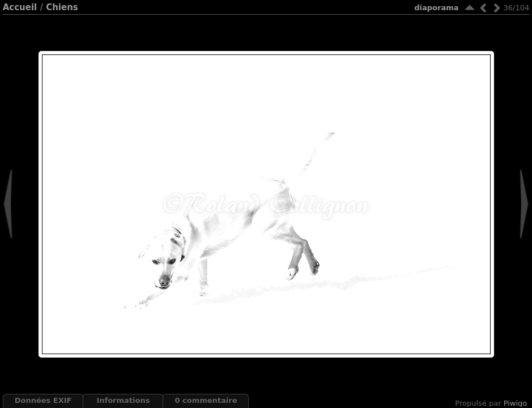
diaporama (436, 8)
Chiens (62, 7)
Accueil (20, 7)
